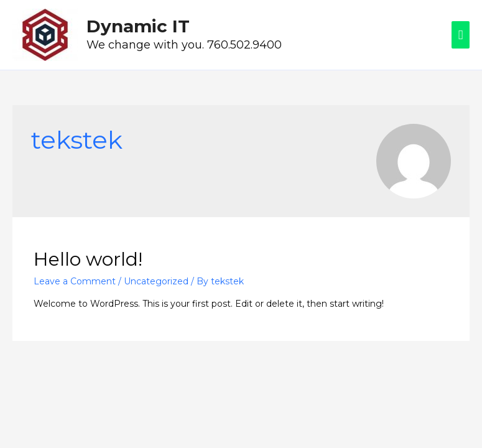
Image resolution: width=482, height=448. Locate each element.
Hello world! (88, 259)
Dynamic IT (138, 26)
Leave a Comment (75, 281)
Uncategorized (156, 281)
